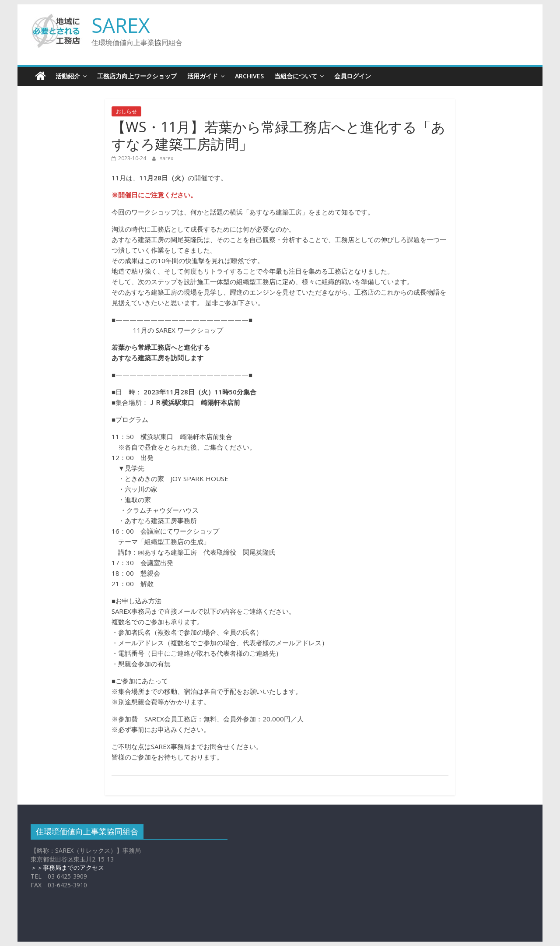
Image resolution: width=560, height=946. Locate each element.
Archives (249, 76)
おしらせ (126, 111)
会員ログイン (353, 76)
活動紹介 (68, 76)
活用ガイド (203, 76)
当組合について (296, 76)
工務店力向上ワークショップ (137, 76)
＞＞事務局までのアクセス (67, 867)
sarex (166, 158)
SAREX (121, 25)
